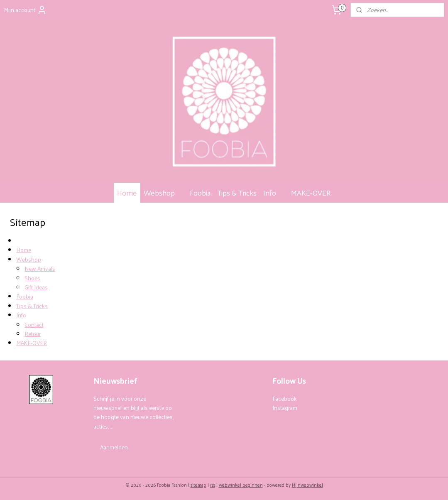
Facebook (285, 398)
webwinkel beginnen (241, 485)
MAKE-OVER (311, 192)
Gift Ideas (36, 287)
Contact (34, 325)
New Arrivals (40, 269)
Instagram (285, 408)
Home (127, 192)
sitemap (198, 485)
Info (274, 192)
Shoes (32, 278)
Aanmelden (114, 447)
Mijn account (25, 10)
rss (213, 485)
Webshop (163, 192)
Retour (33, 334)
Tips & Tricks (237, 192)
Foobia (200, 192)
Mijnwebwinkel (307, 485)
